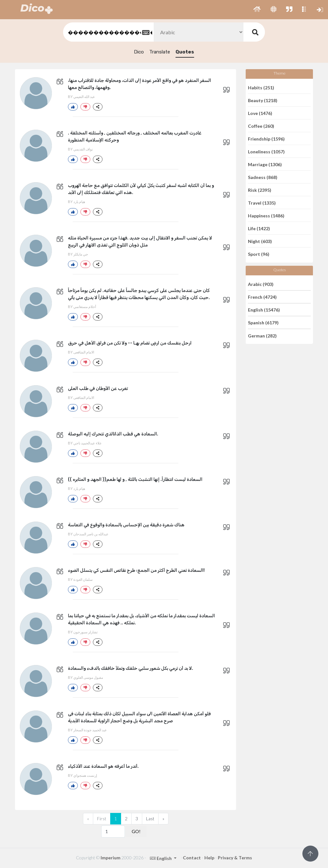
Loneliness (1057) (266, 151)
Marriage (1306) (265, 164)
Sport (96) (259, 254)
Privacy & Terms (235, 858)
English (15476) (264, 310)
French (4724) (262, 297)
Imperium (111, 858)
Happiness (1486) (266, 215)
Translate (160, 52)
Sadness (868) (263, 177)
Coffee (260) (261, 126)
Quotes (185, 52)
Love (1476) (260, 113)
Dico (139, 52)
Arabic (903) (261, 284)
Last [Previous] (150, 819)
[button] (257, 10)
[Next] (163, 819)
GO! (136, 831)
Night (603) (260, 241)
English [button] (161, 858)
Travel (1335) (262, 203)
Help (209, 858)
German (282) (262, 335)
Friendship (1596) (266, 138)
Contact (192, 858)
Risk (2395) (260, 190)
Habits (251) (261, 87)
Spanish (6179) (263, 323)
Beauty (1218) (263, 100)
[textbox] (108, 32)
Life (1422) (259, 228)
